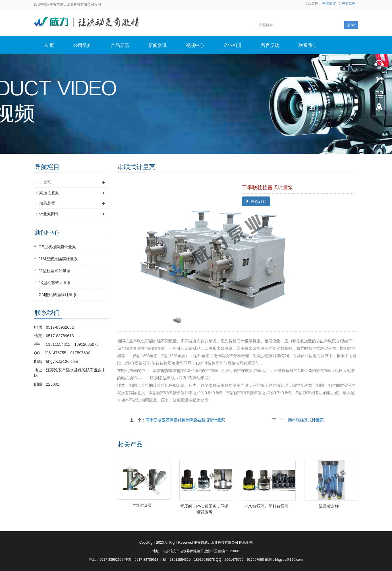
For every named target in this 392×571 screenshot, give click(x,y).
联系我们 (308, 45)
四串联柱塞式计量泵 (306, 420)
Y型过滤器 (142, 505)
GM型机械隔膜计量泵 (58, 295)
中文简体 (329, 3)
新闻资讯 (157, 45)
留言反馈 (270, 45)
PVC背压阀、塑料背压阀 (267, 506)
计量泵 (45, 182)
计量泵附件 (49, 214)
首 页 (49, 45)
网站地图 (246, 543)
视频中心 (195, 45)
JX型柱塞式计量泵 (55, 283)
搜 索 (351, 25)
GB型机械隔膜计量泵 (57, 247)
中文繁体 (349, 3)
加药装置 (47, 203)
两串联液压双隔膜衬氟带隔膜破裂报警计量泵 (185, 420)
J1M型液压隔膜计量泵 (58, 259)
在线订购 (256, 201)
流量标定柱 (329, 506)
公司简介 (82, 45)
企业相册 (233, 45)
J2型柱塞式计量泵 (55, 271)
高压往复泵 (49, 193)
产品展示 (120, 45)
